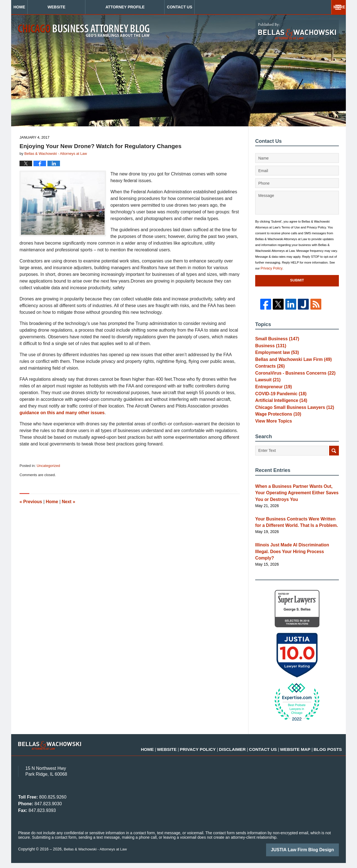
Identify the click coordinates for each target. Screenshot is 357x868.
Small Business (275, 339)
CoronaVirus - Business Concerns (291, 380)
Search (334, 468)
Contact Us (308, 7)
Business (269, 347)
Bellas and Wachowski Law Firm (289, 363)
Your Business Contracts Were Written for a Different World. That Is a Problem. (296, 537)
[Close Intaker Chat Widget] (339, 690)
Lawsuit (266, 388)
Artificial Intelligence (278, 413)
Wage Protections (276, 429)
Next (69, 502)
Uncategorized (48, 466)
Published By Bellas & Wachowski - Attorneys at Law (297, 31)
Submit (297, 280)
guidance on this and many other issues (62, 413)
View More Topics (272, 438)
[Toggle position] (327, 690)
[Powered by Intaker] (310, 856)
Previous (31, 502)
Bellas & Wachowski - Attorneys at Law (97, 855)
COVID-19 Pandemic (278, 405)
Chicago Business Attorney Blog (84, 31)
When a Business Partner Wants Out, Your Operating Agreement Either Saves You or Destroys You (294, 509)
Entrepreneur (272, 396)
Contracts (268, 372)
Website (92, 7)
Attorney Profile (161, 7)
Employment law (275, 355)
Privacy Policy (270, 268)
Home (37, 7)
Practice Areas (238, 7)
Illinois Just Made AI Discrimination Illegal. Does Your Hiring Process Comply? (295, 561)
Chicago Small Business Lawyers (290, 421)
